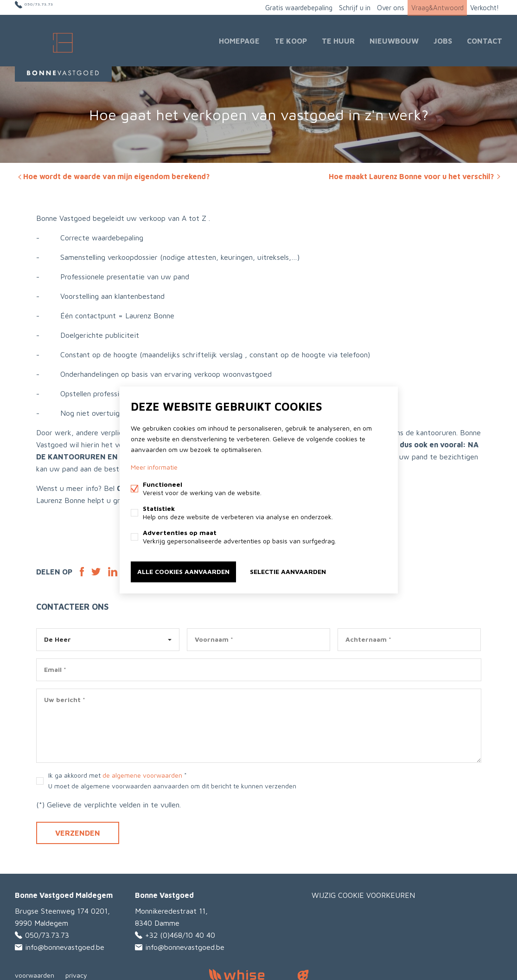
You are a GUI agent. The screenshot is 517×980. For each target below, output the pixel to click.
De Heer (57, 636)
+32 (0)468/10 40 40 (180, 932)
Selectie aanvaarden (288, 571)
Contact (485, 39)
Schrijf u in (342, 7)
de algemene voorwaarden (142, 772)
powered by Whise (247, 972)
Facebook (82, 569)
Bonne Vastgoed (164, 892)
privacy (76, 972)
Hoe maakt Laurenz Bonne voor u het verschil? (415, 174)
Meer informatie (154, 468)
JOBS (443, 39)
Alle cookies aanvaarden (183, 571)
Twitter (96, 569)
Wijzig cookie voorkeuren (363, 892)
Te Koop (291, 39)
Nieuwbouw (394, 39)
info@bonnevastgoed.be (65, 944)
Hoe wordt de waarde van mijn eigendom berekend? (113, 174)
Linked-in (113, 569)
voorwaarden (35, 972)
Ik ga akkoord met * (172, 778)
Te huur (338, 39)
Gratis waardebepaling (282, 7)
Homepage (239, 39)
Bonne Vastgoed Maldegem (64, 892)
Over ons (383, 7)
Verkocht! (483, 7)
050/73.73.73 (47, 7)
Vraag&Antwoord (432, 7)
